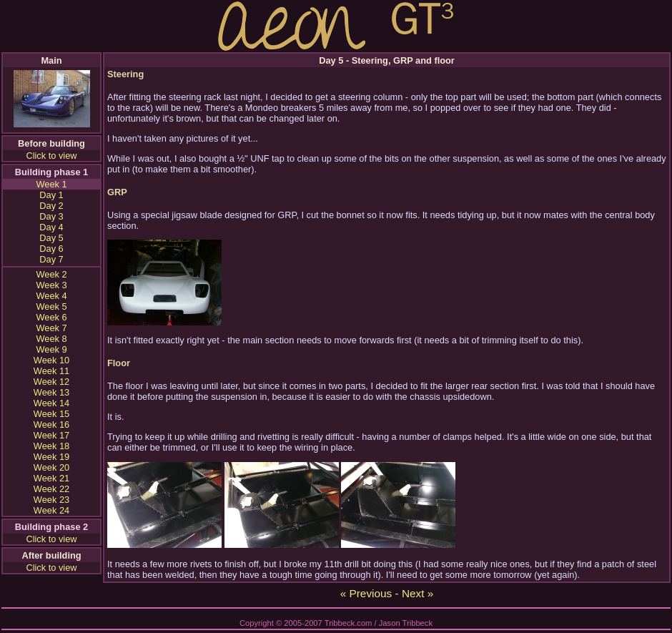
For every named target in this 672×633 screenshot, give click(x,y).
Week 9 (51, 349)
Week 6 (51, 317)
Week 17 (51, 435)
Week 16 (51, 425)
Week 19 (51, 457)
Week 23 (51, 500)
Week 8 (51, 339)
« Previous (366, 593)
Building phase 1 (51, 172)
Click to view (51, 156)
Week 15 (51, 414)
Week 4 (51, 296)
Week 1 (51, 184)
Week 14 (51, 403)
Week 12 (51, 382)
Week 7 (51, 328)
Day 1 (51, 195)
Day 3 (51, 216)
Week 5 (51, 306)
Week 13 (51, 392)
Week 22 (51, 489)
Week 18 (51, 446)
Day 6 (51, 249)
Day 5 (51, 238)
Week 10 (51, 360)
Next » (417, 593)
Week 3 (51, 285)
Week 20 (51, 467)
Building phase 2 (51, 527)
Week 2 (51, 274)
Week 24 (51, 510)
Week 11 (51, 371)
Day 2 (51, 206)
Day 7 (51, 259)
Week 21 (51, 478)
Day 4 (51, 227)
